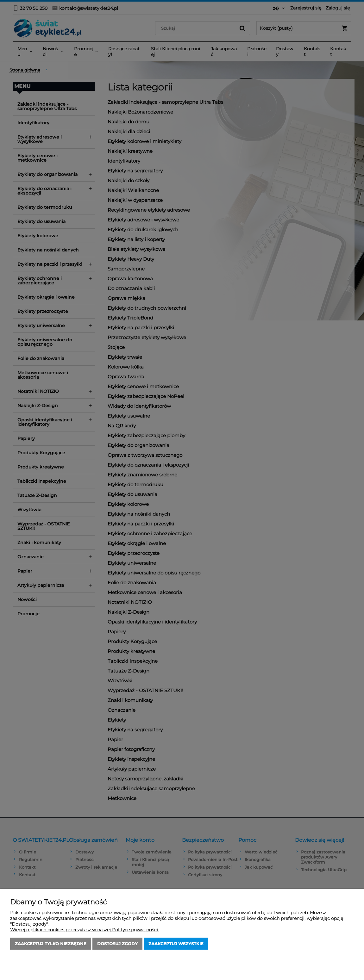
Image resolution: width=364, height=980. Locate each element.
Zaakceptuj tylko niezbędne (51, 944)
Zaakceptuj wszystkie (176, 944)
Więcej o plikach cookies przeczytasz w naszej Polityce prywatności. (85, 930)
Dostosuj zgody (117, 944)
